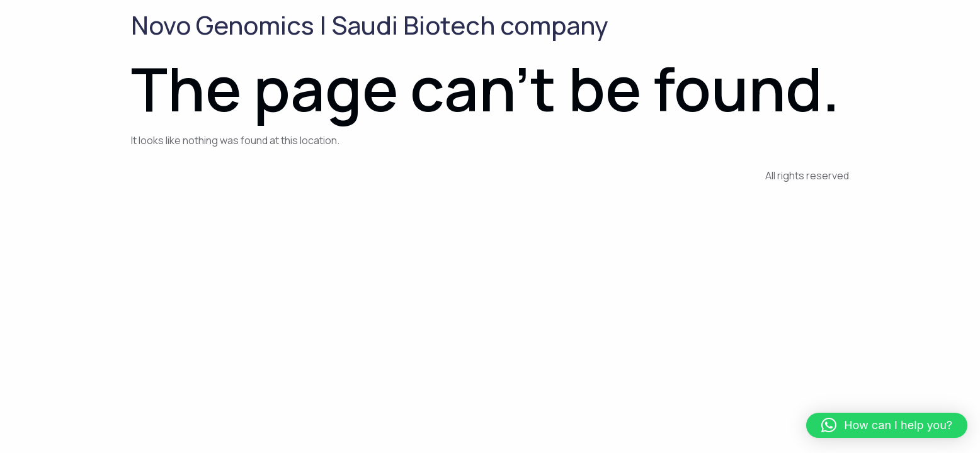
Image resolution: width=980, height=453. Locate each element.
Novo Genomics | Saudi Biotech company (370, 25)
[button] (887, 425)
